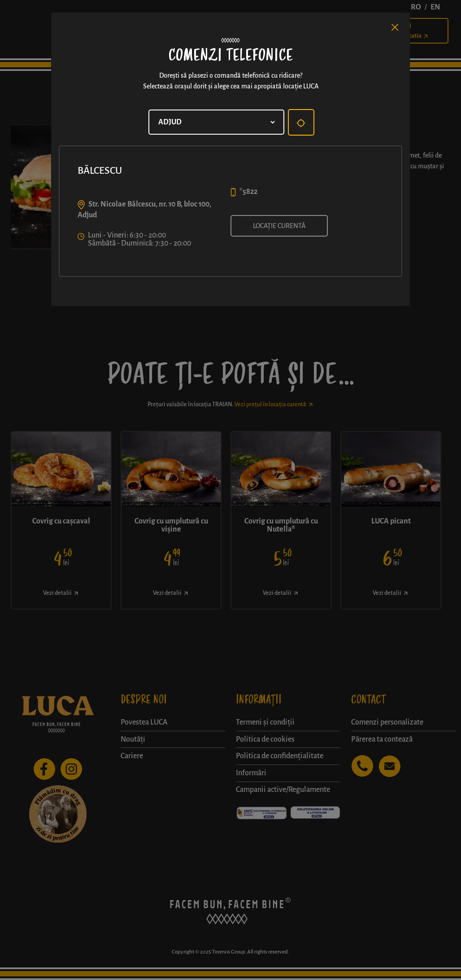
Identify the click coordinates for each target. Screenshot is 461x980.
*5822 (248, 192)
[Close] (395, 27)
